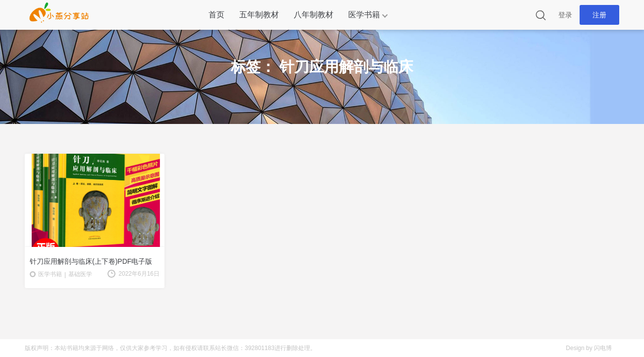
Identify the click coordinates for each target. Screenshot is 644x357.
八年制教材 (314, 15)
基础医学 (80, 274)
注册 (599, 15)
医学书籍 (364, 15)
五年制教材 (259, 15)
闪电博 (603, 348)
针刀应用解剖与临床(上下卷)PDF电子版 (91, 261)
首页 (216, 15)
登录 (565, 15)
